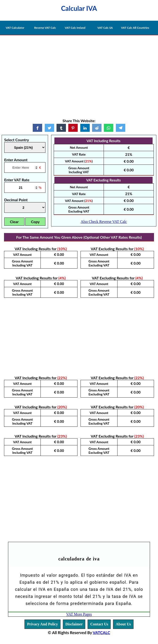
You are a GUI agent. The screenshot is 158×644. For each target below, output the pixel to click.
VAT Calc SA (105, 28)
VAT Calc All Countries (135, 28)
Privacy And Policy (43, 624)
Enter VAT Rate (17, 180)
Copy (35, 222)
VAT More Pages (79, 614)
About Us (123, 624)
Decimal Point (16, 200)
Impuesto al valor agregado (49, 575)
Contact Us (99, 624)
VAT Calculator (15, 28)
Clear (14, 222)
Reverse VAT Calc (45, 28)
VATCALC (101, 633)
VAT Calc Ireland (75, 28)
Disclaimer (74, 624)
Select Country (17, 140)
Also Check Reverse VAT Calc (104, 222)
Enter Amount (16, 160)
